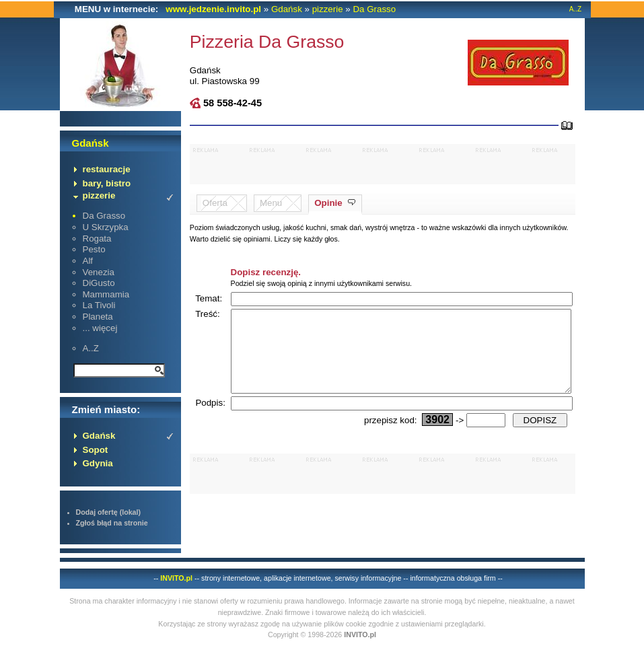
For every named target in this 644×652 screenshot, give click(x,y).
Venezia (99, 272)
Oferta (215, 203)
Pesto (94, 249)
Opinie (328, 203)
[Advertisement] (383, 164)
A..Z (575, 9)
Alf (88, 261)
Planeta (98, 317)
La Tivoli (99, 305)
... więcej (100, 328)
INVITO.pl (176, 578)
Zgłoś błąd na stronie (112, 523)
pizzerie (328, 9)
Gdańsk (287, 9)
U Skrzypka (106, 227)
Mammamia (106, 294)
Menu (271, 203)
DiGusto (99, 283)
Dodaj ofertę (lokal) (109, 512)
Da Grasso (374, 9)
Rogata (97, 239)
